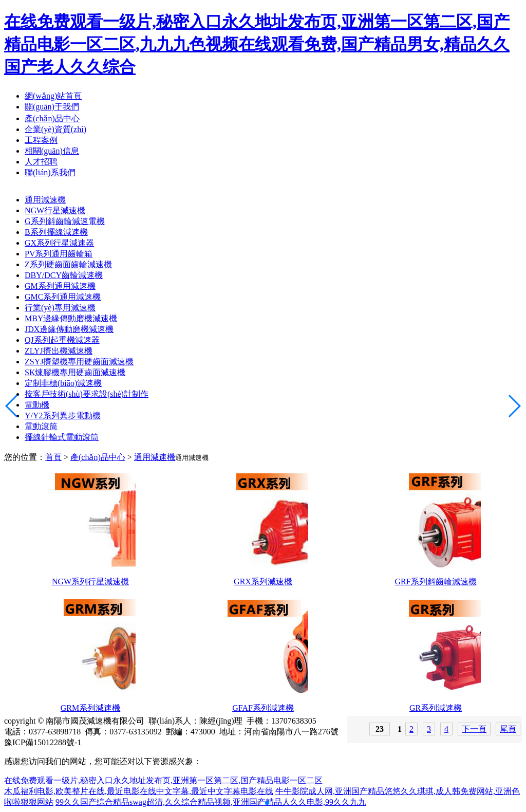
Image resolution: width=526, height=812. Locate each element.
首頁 (53, 457)
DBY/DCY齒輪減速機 (64, 275)
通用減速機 (45, 200)
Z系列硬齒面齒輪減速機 (68, 264)
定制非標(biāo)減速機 (63, 383)
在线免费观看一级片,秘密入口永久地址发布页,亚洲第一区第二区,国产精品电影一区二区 (163, 780)
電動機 (37, 405)
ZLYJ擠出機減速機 (59, 351)
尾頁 (508, 729)
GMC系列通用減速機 (63, 297)
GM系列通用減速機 (60, 286)
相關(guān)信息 (52, 151)
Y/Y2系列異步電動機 (63, 416)
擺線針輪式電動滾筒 (62, 437)
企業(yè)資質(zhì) (55, 129)
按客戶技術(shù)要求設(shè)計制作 (87, 394)
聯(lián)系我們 (50, 172)
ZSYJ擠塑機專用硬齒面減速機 (79, 362)
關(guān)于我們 (52, 107)
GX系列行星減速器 (59, 243)
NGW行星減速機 (55, 210)
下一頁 (474, 729)
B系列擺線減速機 (56, 232)
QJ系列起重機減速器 (62, 340)
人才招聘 (41, 162)
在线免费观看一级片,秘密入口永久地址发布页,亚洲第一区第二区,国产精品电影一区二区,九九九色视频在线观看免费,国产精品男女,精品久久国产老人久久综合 (257, 44)
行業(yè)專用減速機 (60, 308)
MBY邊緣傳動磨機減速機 (71, 318)
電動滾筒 (41, 426)
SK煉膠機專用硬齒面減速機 (75, 372)
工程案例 (41, 140)
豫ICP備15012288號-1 (43, 742)
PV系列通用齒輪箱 (59, 254)
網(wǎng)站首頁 (53, 96)
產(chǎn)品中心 (52, 118)
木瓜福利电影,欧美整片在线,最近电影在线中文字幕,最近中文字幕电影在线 (139, 791)
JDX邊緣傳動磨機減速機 (69, 329)
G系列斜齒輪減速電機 (65, 221)
